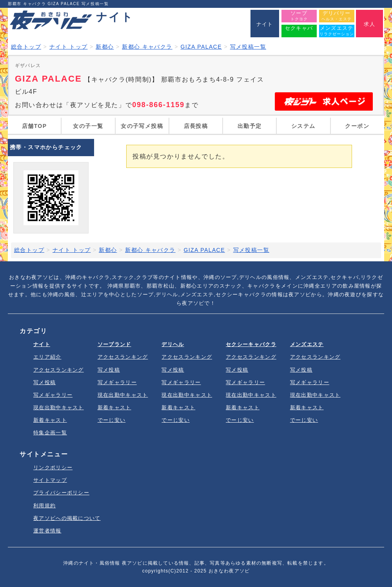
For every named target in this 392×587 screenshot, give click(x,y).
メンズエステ (307, 344)
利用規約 (44, 506)
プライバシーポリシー (61, 493)
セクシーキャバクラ (251, 344)
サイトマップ (50, 480)
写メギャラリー (53, 395)
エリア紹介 (47, 357)
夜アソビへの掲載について (67, 518)
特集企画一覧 (50, 433)
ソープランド (114, 344)
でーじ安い (112, 420)
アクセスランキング (59, 370)
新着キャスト (50, 420)
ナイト (42, 344)
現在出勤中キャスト (59, 407)
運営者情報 (47, 531)
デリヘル (173, 344)
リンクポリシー (53, 468)
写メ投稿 (44, 382)
